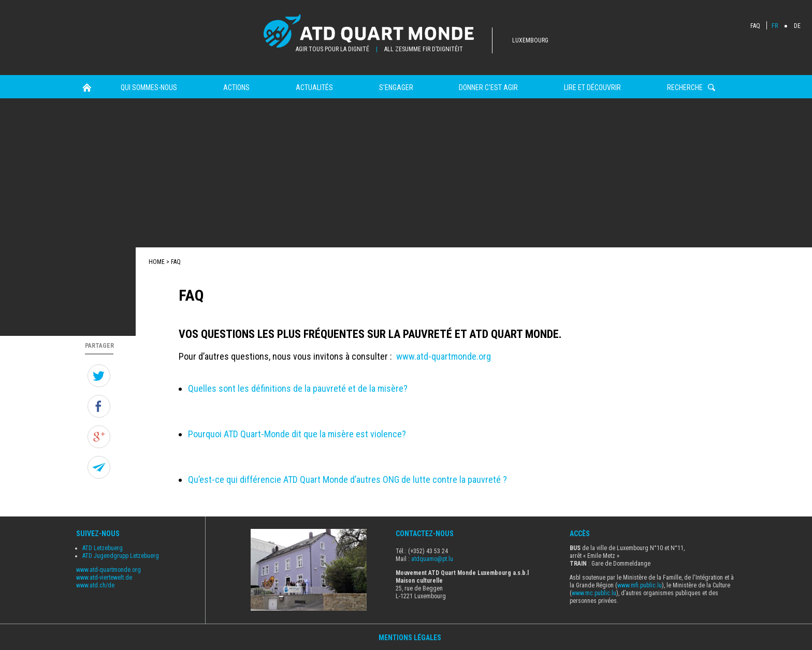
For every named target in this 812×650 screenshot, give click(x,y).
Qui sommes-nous (149, 87)
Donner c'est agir (488, 87)
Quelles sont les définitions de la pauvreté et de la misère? (298, 388)
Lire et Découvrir (592, 87)
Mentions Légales (410, 638)
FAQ (755, 26)
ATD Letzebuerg (103, 548)
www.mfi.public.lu (640, 585)
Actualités (314, 87)
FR (775, 26)
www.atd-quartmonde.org (444, 356)
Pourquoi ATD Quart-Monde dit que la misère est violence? (297, 434)
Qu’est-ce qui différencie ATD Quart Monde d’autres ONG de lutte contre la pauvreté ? (347, 479)
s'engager (396, 87)
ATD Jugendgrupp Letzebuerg (121, 556)
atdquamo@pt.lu (432, 559)
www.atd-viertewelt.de (104, 578)
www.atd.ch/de (95, 585)
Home (87, 87)
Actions (236, 87)
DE (797, 26)
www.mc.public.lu (594, 593)
